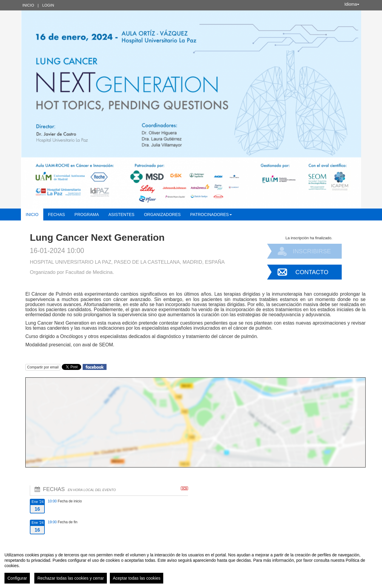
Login (48, 5)
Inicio (28, 5)
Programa (87, 214)
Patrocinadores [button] (211, 214)
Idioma (352, 4)
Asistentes (121, 214)
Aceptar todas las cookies (137, 578)
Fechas (57, 214)
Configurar (17, 578)
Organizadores (162, 214)
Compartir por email (43, 367)
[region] (191, 566)
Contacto (312, 272)
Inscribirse (312, 251)
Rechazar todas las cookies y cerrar (71, 578)
